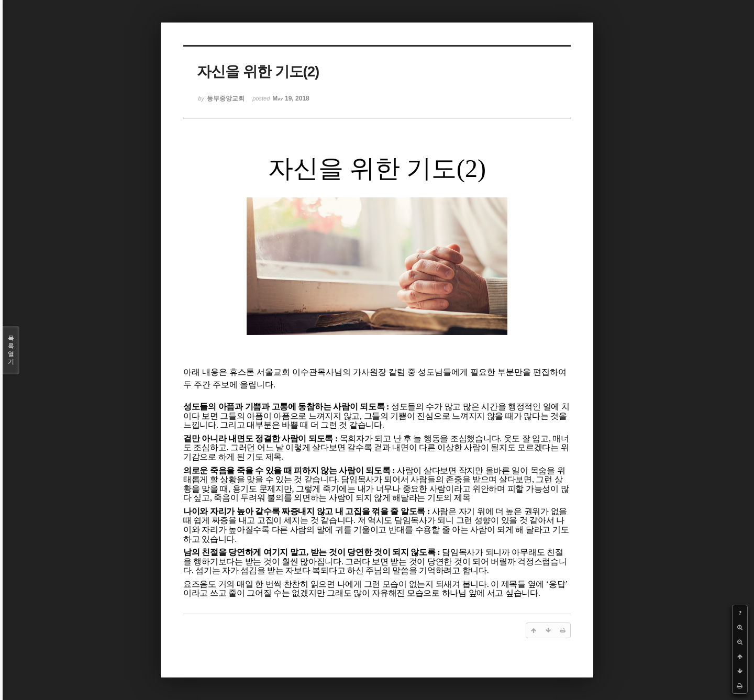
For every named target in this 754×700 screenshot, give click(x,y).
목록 (11, 350)
